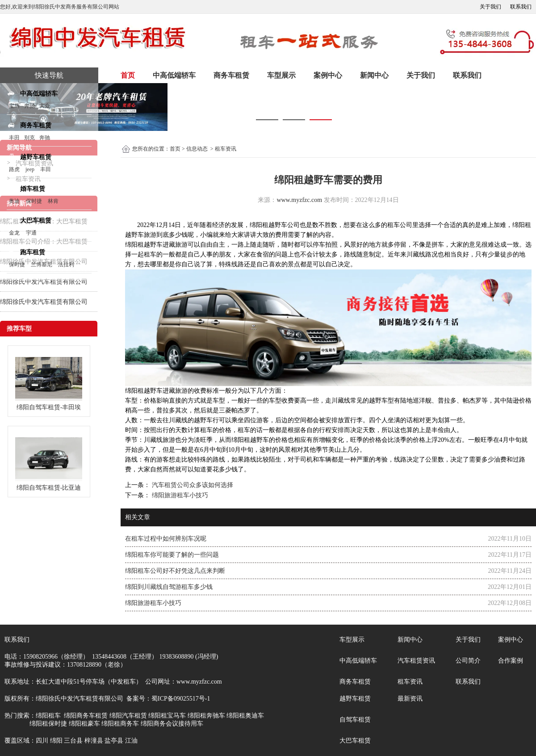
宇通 (31, 233)
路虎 (14, 169)
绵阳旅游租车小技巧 (179, 495)
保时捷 (34, 201)
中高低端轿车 (174, 75)
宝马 (14, 106)
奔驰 (29, 106)
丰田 (14, 138)
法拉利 (66, 265)
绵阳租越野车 (268, 225)
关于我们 (490, 7)
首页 (128, 75)
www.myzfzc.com (299, 200)
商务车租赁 (231, 75)
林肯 (53, 201)
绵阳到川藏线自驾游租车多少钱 (169, 587)
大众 (45, 106)
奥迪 (14, 201)
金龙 (14, 233)
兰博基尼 (42, 265)
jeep (30, 169)
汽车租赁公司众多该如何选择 (192, 485)
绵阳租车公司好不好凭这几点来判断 (175, 571)
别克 (29, 138)
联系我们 (521, 7)
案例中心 (328, 75)
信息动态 (197, 149)
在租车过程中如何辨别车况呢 (166, 539)
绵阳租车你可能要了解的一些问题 (172, 555)
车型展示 (281, 75)
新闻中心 (374, 75)
